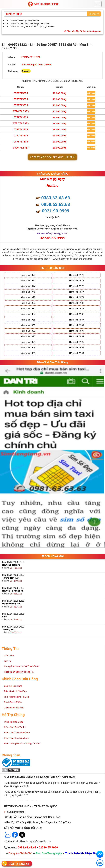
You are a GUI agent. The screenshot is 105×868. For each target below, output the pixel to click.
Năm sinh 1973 (77, 281)
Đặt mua (91, 93)
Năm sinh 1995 (77, 342)
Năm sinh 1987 (77, 320)
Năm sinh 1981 (77, 303)
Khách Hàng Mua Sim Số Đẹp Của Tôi (22, 743)
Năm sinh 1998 (28, 353)
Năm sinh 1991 (77, 331)
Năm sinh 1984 (28, 314)
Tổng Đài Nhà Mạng (14, 722)
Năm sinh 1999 (77, 353)
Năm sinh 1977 (77, 292)
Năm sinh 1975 (77, 286)
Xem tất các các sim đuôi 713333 (52, 157)
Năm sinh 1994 (28, 342)
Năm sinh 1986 (28, 320)
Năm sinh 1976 (28, 292)
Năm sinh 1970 (28, 275)
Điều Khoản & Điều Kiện (15, 691)
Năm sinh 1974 (28, 286)
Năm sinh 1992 (28, 336)
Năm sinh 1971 (77, 275)
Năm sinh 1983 (77, 309)
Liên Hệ (8, 661)
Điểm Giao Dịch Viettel (15, 727)
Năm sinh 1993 (77, 336)
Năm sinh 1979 (77, 297)
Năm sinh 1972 (28, 281)
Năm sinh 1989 (77, 325)
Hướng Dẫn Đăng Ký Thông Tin (19, 672)
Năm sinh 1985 (77, 314)
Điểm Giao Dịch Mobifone (16, 738)
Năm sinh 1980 (28, 303)
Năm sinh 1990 (28, 331)
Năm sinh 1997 (77, 348)
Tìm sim (94, 14)
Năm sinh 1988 (28, 325)
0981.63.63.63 (19, 864)
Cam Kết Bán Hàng (13, 686)
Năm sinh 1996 (28, 348)
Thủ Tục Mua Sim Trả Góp (16, 697)
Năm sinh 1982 (28, 309)
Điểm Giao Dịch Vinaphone (17, 733)
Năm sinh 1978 (28, 297)
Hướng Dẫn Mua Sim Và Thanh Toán (21, 666)
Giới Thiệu (9, 656)
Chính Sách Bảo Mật (14, 708)
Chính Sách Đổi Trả (13, 702)
